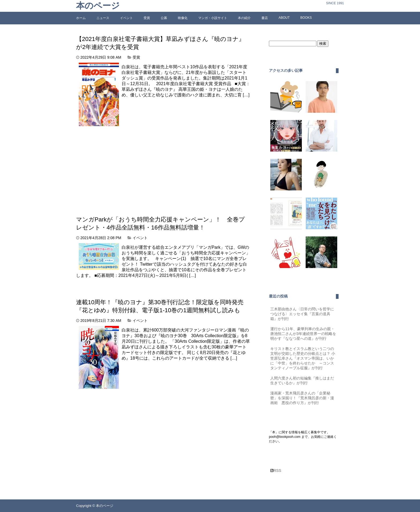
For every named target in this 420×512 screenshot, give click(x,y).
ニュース (103, 18)
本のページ (98, 6)
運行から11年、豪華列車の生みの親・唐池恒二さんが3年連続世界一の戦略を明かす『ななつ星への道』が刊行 (303, 334)
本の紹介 (244, 18)
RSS (276, 470)
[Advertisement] (121, 166)
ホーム (81, 18)
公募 (164, 18)
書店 (265, 18)
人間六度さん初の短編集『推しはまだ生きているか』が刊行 (302, 381)
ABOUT (284, 18)
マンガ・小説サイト (213, 18)
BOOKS (306, 18)
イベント (126, 18)
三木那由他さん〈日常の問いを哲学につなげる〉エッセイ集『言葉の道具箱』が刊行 (302, 314)
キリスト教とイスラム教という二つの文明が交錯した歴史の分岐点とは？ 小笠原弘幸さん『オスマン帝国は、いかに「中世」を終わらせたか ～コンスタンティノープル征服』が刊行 (303, 358)
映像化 (183, 18)
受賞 (147, 18)
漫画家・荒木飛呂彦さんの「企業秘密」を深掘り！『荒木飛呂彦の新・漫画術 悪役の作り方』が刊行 (302, 398)
